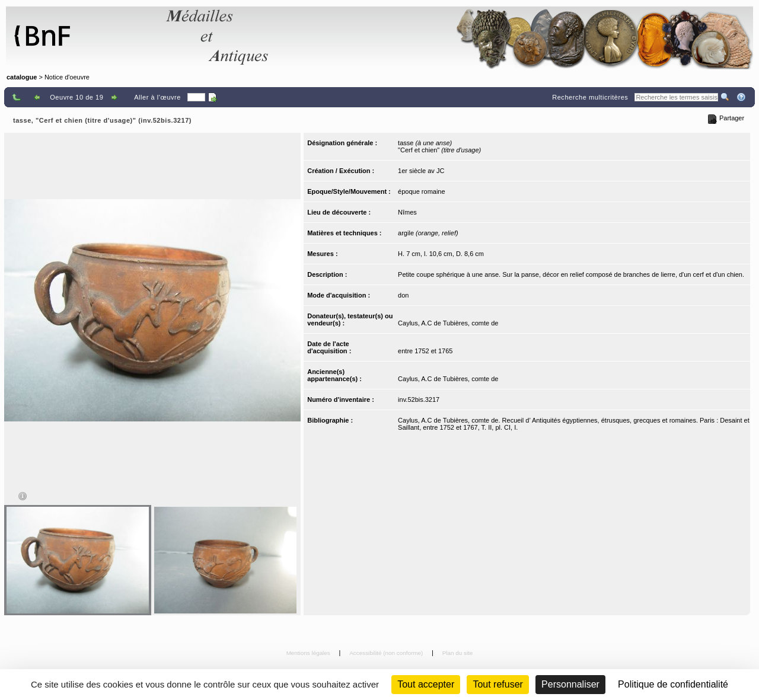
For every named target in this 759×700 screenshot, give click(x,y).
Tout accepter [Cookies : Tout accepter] (426, 684)
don (403, 295)
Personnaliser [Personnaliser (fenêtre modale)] (570, 684)
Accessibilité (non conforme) (387, 653)
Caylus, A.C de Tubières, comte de (448, 323)
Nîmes (407, 212)
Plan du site (458, 653)
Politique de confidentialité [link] (673, 684)
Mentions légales (309, 653)
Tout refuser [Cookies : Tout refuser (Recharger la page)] (498, 684)
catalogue (22, 77)
